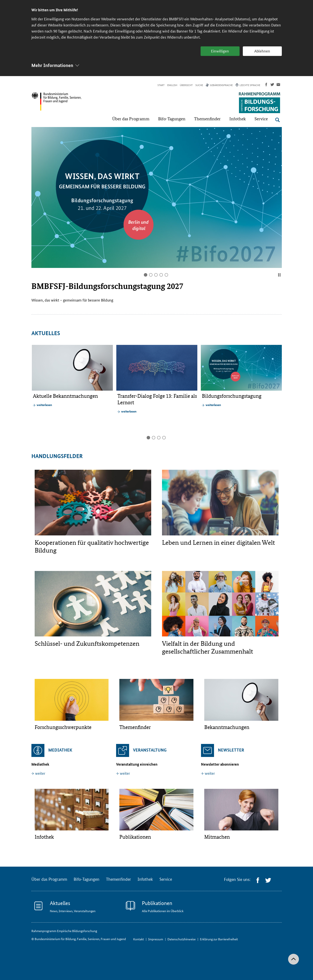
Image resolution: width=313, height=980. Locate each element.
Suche (199, 85)
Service (166, 879)
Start (161, 85)
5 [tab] (166, 275)
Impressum (156, 939)
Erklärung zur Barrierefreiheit (219, 939)
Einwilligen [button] (220, 51)
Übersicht (186, 85)
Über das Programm (49, 879)
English (172, 85)
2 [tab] (151, 275)
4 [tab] (161, 275)
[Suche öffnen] (277, 120)
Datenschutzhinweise (182, 939)
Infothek (145, 879)
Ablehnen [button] (262, 51)
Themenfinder (118, 879)
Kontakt (139, 939)
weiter (40, 773)
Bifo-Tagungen (87, 879)
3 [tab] (156, 275)
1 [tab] (146, 275)
